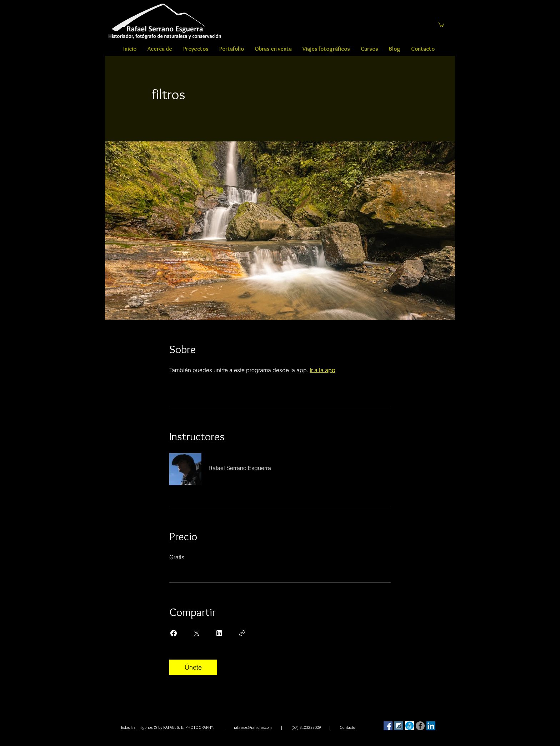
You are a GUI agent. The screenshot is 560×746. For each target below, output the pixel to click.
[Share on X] (196, 633)
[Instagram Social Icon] (399, 726)
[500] (409, 726)
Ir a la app (322, 370)
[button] (441, 24)
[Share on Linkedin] (219, 633)
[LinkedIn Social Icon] (431, 726)
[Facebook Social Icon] (388, 726)
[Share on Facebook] (174, 633)
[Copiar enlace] (242, 633)
